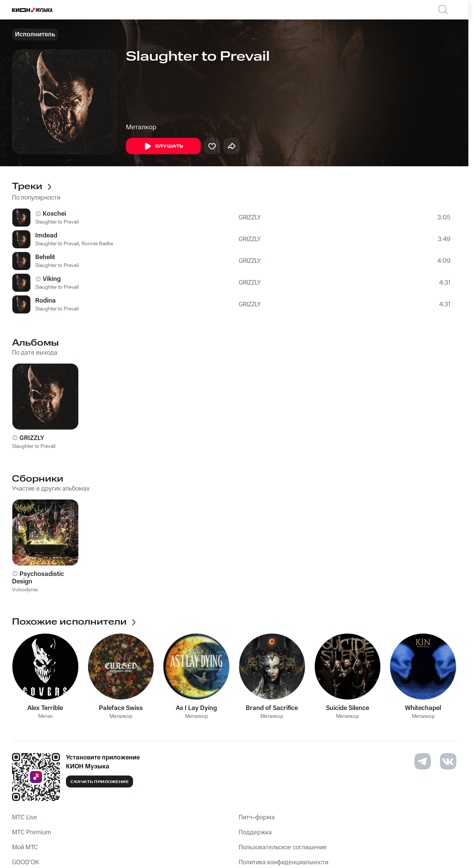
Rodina (46, 301)
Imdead (46, 236)
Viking (52, 279)
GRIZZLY (250, 218)
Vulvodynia (25, 590)
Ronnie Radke (97, 244)
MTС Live (25, 817)
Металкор (141, 127)
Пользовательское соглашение (283, 847)
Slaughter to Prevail (57, 222)
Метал (45, 717)
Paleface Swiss (121, 708)
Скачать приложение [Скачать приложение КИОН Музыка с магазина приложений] (99, 782)
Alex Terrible (45, 708)
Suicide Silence (348, 708)
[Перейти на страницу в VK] (448, 761)
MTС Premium (31, 832)
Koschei (54, 214)
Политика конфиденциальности (283, 862)
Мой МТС (25, 847)
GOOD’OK (25, 862)
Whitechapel (423, 708)
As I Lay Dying (196, 708)
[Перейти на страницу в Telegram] (423, 761)
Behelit (45, 257)
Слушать (163, 146)
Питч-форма (257, 817)
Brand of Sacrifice (272, 708)
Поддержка (255, 832)
